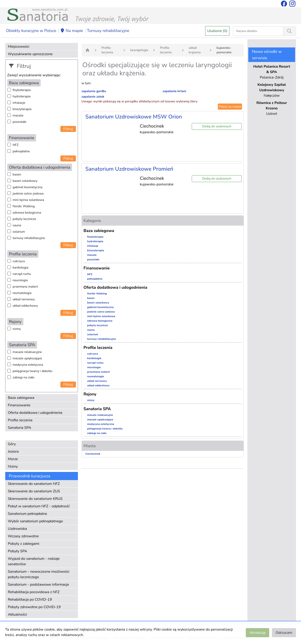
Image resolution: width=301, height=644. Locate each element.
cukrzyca (19, 261)
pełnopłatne (21, 151)
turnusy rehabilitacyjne (29, 238)
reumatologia (22, 293)
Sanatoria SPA (20, 428)
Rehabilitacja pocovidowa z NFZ (34, 592)
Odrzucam (284, 633)
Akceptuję (257, 633)
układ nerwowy (24, 299)
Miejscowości (19, 47)
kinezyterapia (22, 109)
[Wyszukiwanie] (289, 31)
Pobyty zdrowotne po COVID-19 (34, 607)
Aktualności (17, 614)
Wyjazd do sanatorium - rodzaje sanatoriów (34, 561)
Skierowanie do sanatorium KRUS (35, 499)
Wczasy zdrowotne (23, 536)
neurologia (20, 280)
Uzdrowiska (17, 529)
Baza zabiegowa (21, 398)
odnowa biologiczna (27, 213)
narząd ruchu (22, 274)
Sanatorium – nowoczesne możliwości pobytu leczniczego (39, 574)
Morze (13, 459)
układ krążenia (195, 50)
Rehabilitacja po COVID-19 (30, 600)
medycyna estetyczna (28, 365)
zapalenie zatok (93, 97)
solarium (19, 232)
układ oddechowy (25, 306)
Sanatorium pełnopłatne (28, 514)
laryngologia (139, 50)
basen (17, 174)
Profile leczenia (20, 420)
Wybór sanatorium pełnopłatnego (35, 521)
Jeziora (13, 452)
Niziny (13, 466)
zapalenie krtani (174, 91)
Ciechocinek (93, 454)
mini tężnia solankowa (29, 200)
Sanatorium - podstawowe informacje (39, 585)
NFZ (16, 145)
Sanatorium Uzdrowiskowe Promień (129, 169)
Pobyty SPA (18, 551)
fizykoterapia (22, 90)
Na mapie (72, 31)
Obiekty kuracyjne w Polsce (31, 31)
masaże (18, 115)
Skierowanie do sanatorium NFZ (34, 484)
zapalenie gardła (94, 91)
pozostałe (20, 122)
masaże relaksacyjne (27, 352)
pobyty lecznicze (24, 219)
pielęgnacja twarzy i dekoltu (33, 371)
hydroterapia (22, 96)
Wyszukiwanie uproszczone (30, 54)
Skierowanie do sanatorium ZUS (34, 491)
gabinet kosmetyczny (28, 187)
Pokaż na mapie (230, 107)
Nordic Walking (24, 206)
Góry (12, 444)
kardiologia (21, 268)
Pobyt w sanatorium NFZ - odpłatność (39, 506)
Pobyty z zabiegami (24, 544)
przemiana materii (25, 287)
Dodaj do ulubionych (217, 126)
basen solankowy (25, 181)
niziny (17, 329)
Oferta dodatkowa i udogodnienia (35, 413)
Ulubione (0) (217, 31)
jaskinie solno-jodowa (28, 194)
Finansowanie (19, 405)
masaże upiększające (27, 358)
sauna (17, 225)
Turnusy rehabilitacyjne (108, 31)
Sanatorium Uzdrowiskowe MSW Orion (134, 117)
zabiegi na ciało (24, 377)
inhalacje (19, 103)
